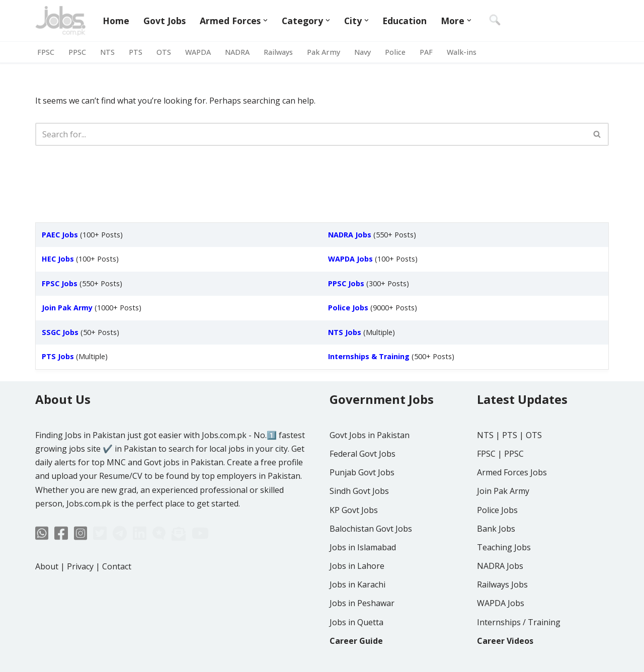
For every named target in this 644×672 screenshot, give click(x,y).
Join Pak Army (503, 491)
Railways (278, 52)
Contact (117, 566)
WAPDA (198, 52)
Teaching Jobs (504, 547)
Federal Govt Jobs (363, 454)
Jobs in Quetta (356, 622)
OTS (164, 52)
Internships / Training (519, 622)
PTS (136, 52)
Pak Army (324, 52)
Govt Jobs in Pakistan (370, 435)
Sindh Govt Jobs (359, 491)
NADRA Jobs (500, 566)
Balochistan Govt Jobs (371, 529)
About (47, 566)
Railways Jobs (502, 584)
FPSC (46, 52)
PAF (426, 52)
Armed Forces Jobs (512, 472)
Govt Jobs (165, 21)
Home (116, 21)
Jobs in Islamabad (363, 547)
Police (395, 52)
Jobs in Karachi (357, 584)
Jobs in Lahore (357, 566)
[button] (265, 20)
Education (405, 21)
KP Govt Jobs (354, 510)
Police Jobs (497, 510)
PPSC (77, 52)
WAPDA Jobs (501, 603)
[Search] (311, 134)
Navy (363, 52)
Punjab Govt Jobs (362, 472)
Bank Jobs (496, 529)
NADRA (237, 52)
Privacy (80, 566)
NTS (107, 52)
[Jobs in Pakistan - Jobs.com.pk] (60, 21)
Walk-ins (462, 52)
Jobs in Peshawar (362, 603)
